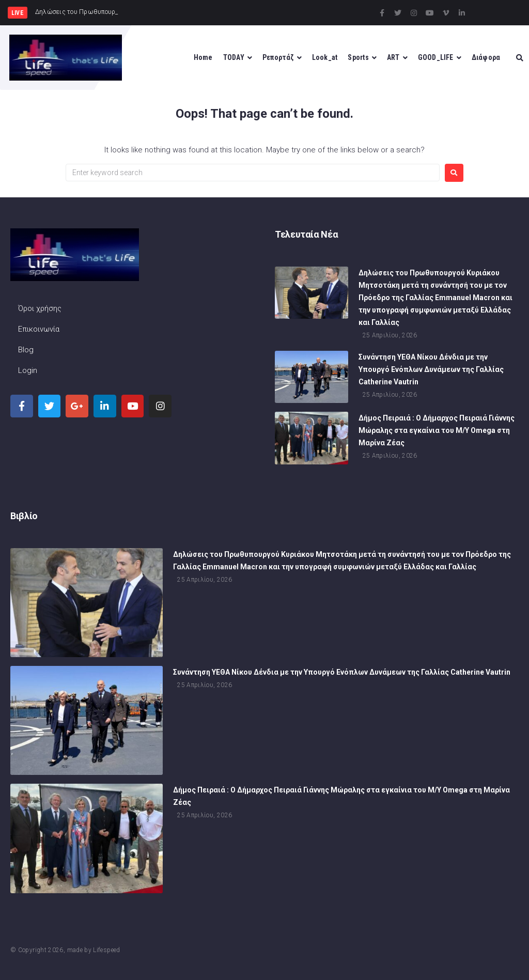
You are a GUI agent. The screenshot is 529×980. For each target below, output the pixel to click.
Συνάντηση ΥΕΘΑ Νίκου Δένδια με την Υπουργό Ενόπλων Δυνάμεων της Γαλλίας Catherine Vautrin (431, 370)
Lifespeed (106, 950)
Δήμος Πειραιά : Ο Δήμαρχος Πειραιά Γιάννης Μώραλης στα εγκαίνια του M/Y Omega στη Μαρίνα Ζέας (437, 432)
